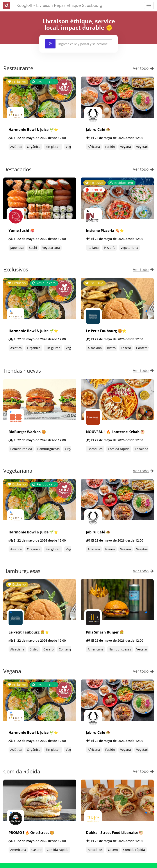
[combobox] (78, 44)
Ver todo (143, 68)
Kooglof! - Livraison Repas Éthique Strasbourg (59, 5)
